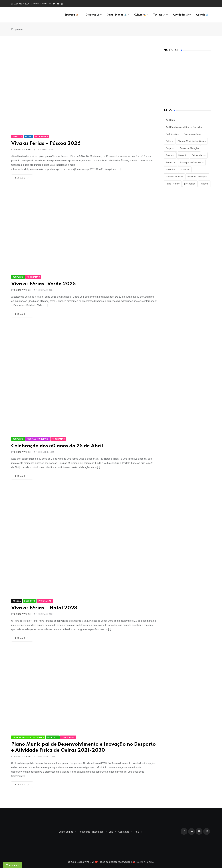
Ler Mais (23, 178)
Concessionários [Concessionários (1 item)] (192, 134)
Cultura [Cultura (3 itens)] (169, 141)
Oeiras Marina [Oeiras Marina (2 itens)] (199, 155)
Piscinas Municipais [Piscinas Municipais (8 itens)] (197, 177)
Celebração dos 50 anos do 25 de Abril (57, 446)
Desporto (92, 15)
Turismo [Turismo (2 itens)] (204, 184)
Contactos (124, 832)
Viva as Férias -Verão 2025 (43, 284)
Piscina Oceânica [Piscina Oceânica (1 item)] (174, 177)
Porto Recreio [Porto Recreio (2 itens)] (173, 184)
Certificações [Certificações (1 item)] (172, 134)
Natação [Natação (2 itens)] (183, 155)
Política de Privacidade (91, 832)
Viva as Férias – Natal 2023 (44, 608)
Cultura (140, 15)
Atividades (181, 15)
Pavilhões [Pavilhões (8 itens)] (171, 170)
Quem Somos (66, 832)
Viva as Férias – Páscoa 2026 (46, 143)
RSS (137, 832)
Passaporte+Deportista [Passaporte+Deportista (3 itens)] (192, 162)
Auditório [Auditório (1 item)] (170, 120)
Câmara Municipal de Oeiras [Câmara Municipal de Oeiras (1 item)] (192, 141)
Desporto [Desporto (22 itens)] (170, 148)
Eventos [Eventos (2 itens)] (170, 155)
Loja (111, 832)
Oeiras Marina (117, 15)
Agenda (202, 15)
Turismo (159, 15)
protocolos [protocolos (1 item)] (190, 184)
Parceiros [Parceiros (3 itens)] (171, 162)
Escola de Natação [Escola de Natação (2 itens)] (189, 148)
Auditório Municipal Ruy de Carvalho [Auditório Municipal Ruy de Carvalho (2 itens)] (184, 127)
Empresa (71, 15)
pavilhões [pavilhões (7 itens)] (185, 170)
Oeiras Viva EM (22, 150)
